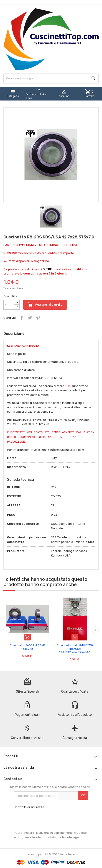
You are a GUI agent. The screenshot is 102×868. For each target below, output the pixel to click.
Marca (12, 458)
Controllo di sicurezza (29, 807)
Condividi (22, 318)
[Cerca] (51, 78)
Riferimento (16, 467)
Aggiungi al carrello (45, 305)
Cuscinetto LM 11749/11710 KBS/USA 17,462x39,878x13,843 (75, 649)
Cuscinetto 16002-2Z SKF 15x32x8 (27, 647)
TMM (54, 458)
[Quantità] (9, 305)
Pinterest (38, 318)
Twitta (30, 318)
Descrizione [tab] (14, 334)
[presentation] (48, 820)
